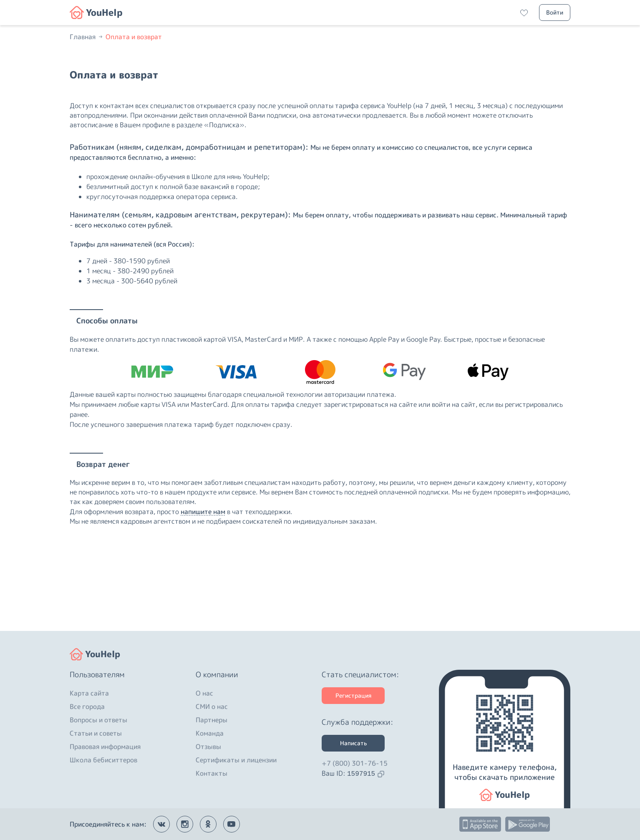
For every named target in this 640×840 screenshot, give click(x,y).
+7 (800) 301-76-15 (355, 763)
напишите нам (203, 512)
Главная (87, 37)
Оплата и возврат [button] (134, 37)
